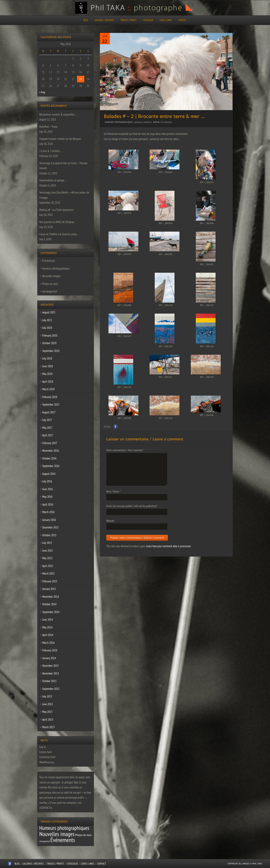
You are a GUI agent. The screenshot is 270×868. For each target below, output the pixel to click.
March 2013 (48, 727)
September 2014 (51, 612)
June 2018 (48, 366)
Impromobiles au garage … (53, 180)
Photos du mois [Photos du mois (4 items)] (83, 835)
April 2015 (48, 566)
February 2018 (50, 397)
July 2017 (47, 420)
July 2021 (47, 320)
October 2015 (49, 535)
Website (110, 521)
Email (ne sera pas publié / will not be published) (132, 506)
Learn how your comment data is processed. (169, 546)
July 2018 (47, 358)
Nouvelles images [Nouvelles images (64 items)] (57, 834)
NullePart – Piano (48, 127)
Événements (49, 261)
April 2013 (48, 719)
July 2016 (47, 481)
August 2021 (49, 312)
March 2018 (48, 389)
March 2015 (48, 573)
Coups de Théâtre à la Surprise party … (59, 234)
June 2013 (48, 704)
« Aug (42, 92)
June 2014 (48, 620)
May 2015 (47, 558)
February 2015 (50, 581)
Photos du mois (50, 284)
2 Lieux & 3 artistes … (51, 151)
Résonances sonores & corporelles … (58, 114)
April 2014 (48, 635)
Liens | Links (166, 20)
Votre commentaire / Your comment (125, 450)
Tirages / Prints (129, 20)
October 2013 (49, 681)
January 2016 (49, 520)
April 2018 (48, 382)
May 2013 (47, 712)
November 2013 (51, 673)
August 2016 (49, 474)
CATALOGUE (148, 20)
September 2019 (51, 351)
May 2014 (47, 627)
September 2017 (51, 404)
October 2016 (49, 458)
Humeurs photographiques (119, 122)
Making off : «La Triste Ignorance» (57, 210)
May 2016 (47, 497)
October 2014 (49, 604)
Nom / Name (114, 491)
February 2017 (50, 443)
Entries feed (45, 752)
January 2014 (49, 658)
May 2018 (47, 374)
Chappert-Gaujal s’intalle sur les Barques (60, 139)
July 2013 (47, 696)
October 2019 (49, 343)
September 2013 (51, 689)
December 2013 (50, 666)
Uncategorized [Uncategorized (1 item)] (45, 841)
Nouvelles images (51, 276)
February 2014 (50, 650)
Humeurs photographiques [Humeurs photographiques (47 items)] (64, 828)
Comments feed (47, 757)
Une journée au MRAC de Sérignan (57, 222)
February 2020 (50, 335)
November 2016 (51, 451)
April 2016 (48, 504)
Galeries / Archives (104, 20)
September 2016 (51, 466)
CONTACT (182, 20)
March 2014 (48, 643)
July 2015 (47, 543)
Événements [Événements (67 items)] (63, 840)
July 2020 (47, 328)
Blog (86, 20)
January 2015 (49, 589)
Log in (42, 747)
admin (156, 122)
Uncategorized (50, 291)
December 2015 (50, 527)
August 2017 (49, 412)
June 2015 (48, 551)
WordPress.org (47, 762)
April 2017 (48, 435)
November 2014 (51, 597)
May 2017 (47, 428)
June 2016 (48, 489)
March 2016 (48, 512)
